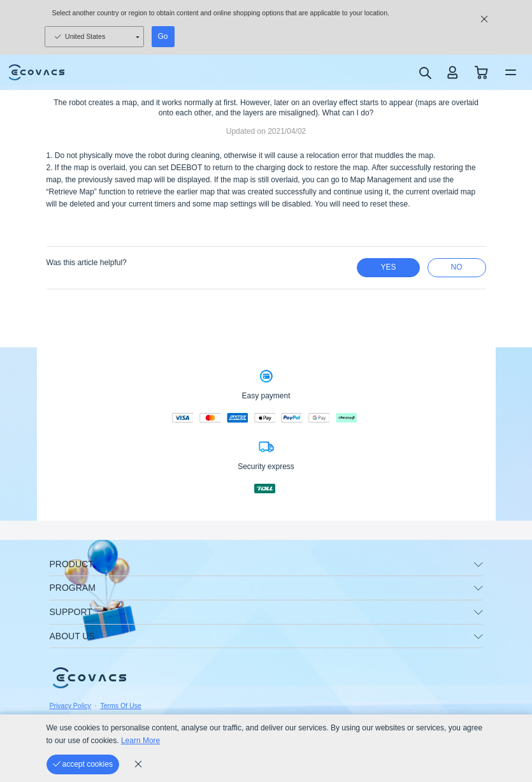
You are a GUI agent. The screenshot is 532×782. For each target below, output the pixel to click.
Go (163, 36)
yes (388, 267)
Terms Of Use (120, 706)
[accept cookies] (83, 764)
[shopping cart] (481, 72)
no (457, 267)
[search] (425, 73)
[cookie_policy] (138, 764)
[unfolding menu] (478, 565)
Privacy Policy (70, 706)
